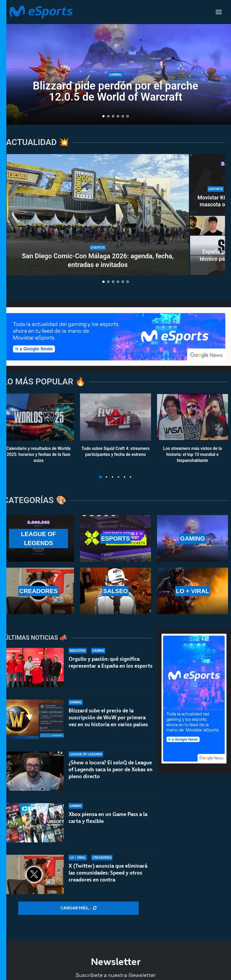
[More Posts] (79, 908)
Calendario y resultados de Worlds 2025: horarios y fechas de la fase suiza (38, 455)
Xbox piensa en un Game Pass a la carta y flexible (108, 818)
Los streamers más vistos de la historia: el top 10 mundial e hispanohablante (193, 455)
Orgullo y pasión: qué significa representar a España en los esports (111, 662)
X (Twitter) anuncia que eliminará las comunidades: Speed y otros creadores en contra (108, 874)
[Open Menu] (219, 12)
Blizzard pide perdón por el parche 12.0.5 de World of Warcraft (115, 91)
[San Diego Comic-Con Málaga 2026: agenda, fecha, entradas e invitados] (98, 215)
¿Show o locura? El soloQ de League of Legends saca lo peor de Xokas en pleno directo (111, 769)
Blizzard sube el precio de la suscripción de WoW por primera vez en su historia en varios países (108, 718)
